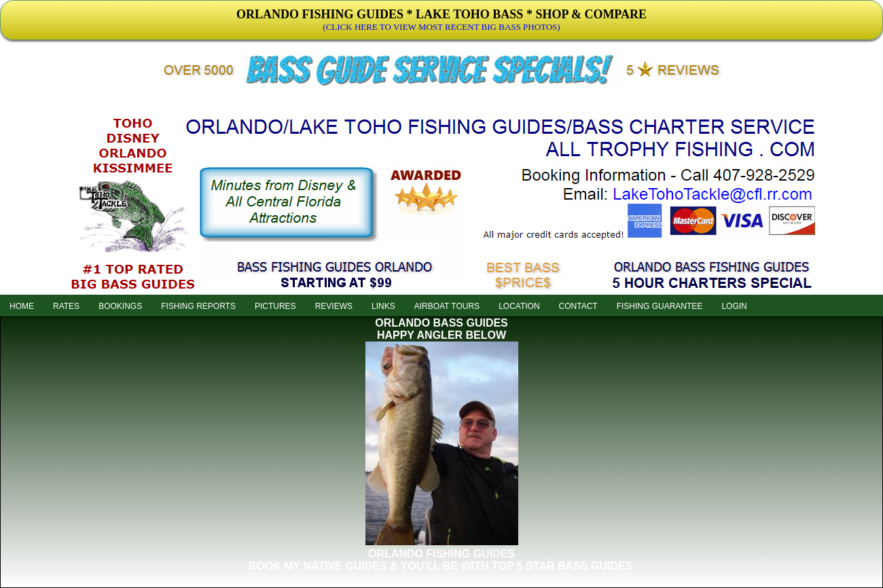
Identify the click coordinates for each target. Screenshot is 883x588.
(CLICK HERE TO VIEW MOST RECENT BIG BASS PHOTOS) (441, 27)
